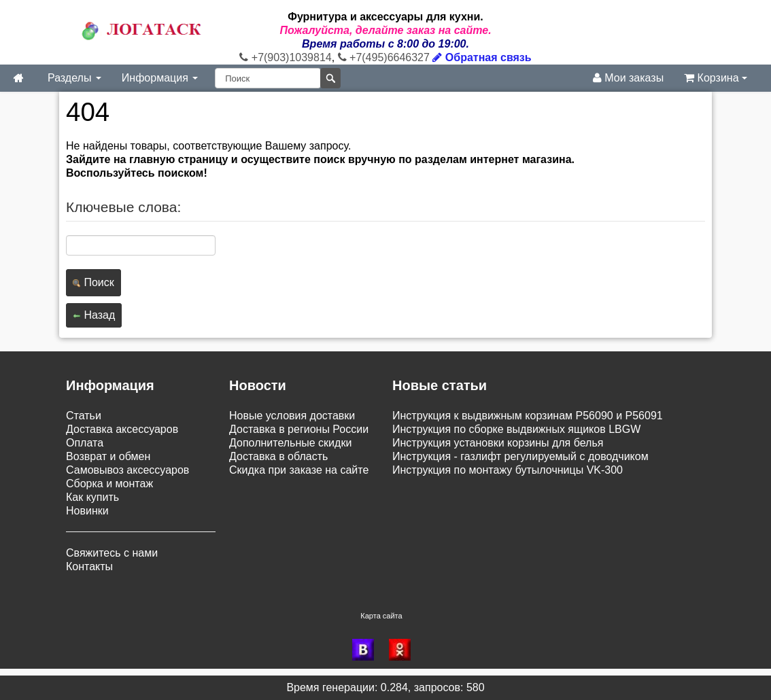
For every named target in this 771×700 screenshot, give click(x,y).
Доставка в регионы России (299, 429)
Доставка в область (278, 456)
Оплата (85, 443)
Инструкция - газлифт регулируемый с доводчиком (520, 456)
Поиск (93, 282)
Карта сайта (381, 616)
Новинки (87, 511)
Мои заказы (628, 78)
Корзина (716, 78)
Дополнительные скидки (290, 443)
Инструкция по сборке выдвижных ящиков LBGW (516, 429)
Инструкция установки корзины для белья (498, 443)
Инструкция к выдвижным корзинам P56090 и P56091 (528, 416)
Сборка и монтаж (109, 484)
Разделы (74, 78)
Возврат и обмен (108, 456)
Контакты (89, 566)
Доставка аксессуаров (122, 429)
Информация (160, 78)
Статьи (84, 416)
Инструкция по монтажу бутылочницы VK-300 (508, 470)
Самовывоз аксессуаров (127, 470)
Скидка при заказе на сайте (299, 470)
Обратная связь (482, 57)
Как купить (92, 497)
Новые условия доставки (292, 416)
